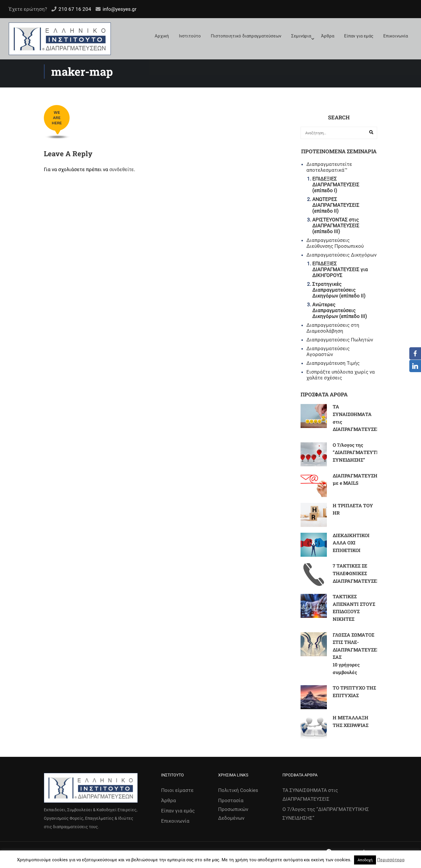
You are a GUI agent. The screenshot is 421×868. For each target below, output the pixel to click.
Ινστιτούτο (190, 36)
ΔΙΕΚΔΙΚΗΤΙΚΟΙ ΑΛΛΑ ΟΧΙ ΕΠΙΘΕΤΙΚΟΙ (351, 543)
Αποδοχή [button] (365, 860)
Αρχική (162, 36)
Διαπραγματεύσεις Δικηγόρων (341, 255)
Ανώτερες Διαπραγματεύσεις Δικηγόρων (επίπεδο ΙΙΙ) (340, 310)
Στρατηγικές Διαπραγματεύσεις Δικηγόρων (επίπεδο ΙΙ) (339, 290)
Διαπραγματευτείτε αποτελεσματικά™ (329, 167)
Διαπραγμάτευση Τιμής (333, 363)
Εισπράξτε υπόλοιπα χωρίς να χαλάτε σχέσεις (341, 375)
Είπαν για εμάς (359, 36)
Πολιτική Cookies (238, 790)
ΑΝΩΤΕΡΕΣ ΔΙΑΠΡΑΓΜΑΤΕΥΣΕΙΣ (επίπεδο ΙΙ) (336, 205)
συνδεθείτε (122, 170)
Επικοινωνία (396, 36)
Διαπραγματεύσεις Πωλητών (340, 340)
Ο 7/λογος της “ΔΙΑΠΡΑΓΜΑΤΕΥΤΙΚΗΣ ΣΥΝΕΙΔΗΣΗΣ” (360, 452)
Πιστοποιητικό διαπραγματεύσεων (246, 36)
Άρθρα (328, 36)
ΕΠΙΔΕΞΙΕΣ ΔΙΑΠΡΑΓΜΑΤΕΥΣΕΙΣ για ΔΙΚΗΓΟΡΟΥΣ (340, 269)
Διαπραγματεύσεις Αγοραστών (328, 351)
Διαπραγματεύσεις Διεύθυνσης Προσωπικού (335, 243)
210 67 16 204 (75, 9)
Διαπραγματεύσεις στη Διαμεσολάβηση (333, 328)
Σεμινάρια (301, 36)
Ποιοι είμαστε (177, 790)
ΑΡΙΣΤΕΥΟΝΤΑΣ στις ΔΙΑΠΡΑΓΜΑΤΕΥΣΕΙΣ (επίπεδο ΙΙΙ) (336, 226)
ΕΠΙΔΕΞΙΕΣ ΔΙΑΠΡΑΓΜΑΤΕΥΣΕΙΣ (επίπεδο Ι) (336, 185)
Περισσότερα (391, 860)
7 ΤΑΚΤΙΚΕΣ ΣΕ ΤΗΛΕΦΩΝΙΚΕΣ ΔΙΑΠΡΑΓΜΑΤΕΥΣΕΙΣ (357, 573)
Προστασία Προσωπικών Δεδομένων (233, 809)
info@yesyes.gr (120, 9)
